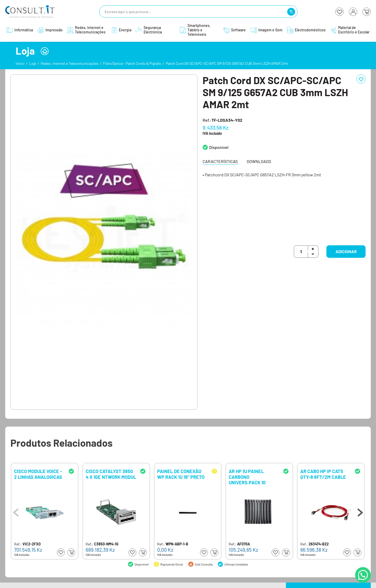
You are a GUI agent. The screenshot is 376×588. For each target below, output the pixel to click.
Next (360, 511)
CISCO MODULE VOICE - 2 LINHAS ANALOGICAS (38, 474)
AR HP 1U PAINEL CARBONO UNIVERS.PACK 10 (247, 477)
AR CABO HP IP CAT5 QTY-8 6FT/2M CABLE (323, 474)
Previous (16, 511)
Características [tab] (220, 161)
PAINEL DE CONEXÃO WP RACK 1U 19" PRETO (181, 474)
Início (20, 63)
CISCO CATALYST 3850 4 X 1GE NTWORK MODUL (111, 474)
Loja (33, 63)
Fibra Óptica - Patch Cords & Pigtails (132, 63)
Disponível (219, 147)
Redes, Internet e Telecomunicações (70, 63)
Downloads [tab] (259, 161)
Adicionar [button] (346, 251)
